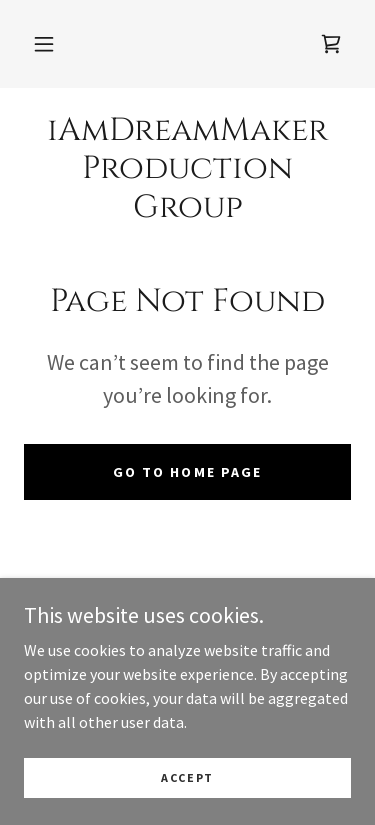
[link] (331, 44)
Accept (187, 777)
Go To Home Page (187, 472)
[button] (44, 44)
